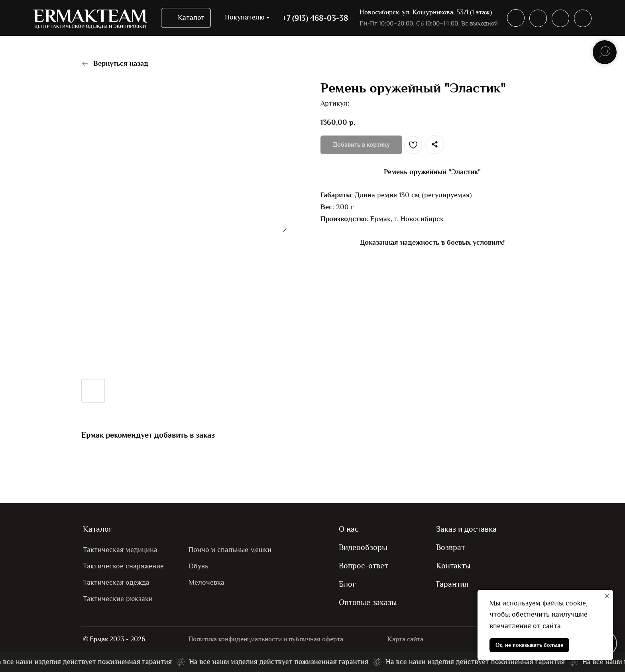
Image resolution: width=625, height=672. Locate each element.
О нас (349, 529)
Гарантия (452, 584)
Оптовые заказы (368, 602)
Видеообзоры (363, 547)
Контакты (453, 566)
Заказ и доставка (466, 529)
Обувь (199, 566)
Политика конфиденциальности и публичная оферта (266, 639)
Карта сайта (405, 639)
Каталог (98, 529)
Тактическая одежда (116, 583)
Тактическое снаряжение (123, 566)
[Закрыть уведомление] (607, 596)
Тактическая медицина (120, 550)
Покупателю (245, 17)
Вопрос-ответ (363, 566)
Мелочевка (206, 583)
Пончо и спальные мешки (230, 550)
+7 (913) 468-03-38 (315, 18)
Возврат (450, 547)
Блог (347, 584)
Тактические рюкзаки (118, 599)
